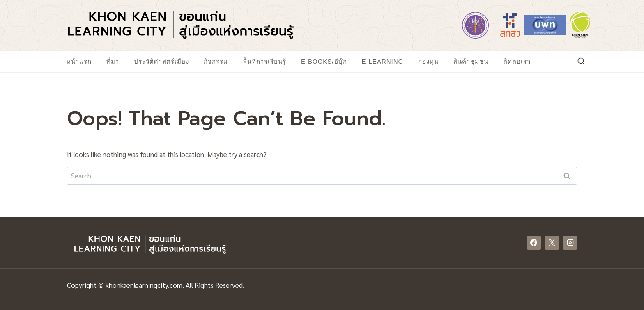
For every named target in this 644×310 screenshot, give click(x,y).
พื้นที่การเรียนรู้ (264, 61)
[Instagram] (570, 243)
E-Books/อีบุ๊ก (324, 61)
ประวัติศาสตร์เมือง (161, 61)
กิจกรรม (216, 61)
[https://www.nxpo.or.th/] (545, 25)
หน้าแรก (79, 61)
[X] (552, 243)
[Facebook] (534, 243)
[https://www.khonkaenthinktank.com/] (580, 25)
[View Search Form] (581, 62)
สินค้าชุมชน (471, 61)
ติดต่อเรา (517, 61)
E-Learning (383, 61)
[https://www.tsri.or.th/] (510, 25)
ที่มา (113, 61)
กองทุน (428, 61)
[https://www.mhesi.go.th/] (475, 25)
